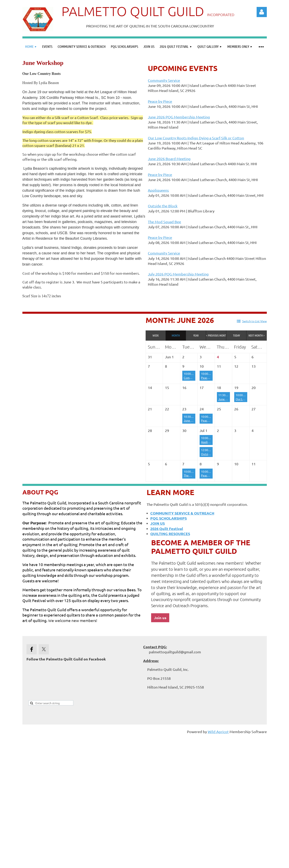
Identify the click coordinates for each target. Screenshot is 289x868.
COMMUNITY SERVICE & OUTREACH (182, 513)
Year (196, 335)
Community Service (164, 80)
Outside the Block (163, 206)
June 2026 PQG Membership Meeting (179, 117)
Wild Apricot (218, 732)
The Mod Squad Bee (164, 222)
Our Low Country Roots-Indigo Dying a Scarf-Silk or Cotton (196, 138)
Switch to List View (254, 321)
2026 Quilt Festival (167, 529)
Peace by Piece (160, 101)
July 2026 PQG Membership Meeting (178, 274)
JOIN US (158, 523)
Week (156, 335)
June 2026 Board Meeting (169, 159)
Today (236, 335)
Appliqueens (158, 190)
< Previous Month (216, 335)
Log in (262, 12)
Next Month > (257, 335)
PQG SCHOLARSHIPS (169, 518)
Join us (160, 618)
